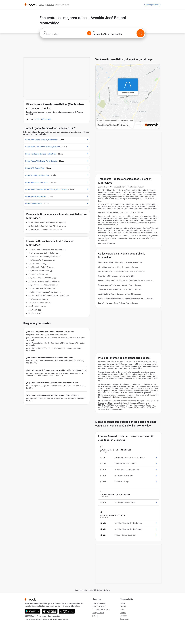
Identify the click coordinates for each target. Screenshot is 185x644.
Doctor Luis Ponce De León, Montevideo (113, 281)
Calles (122, 610)
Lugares (123, 606)
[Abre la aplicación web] (67, 611)
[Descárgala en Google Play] (33, 611)
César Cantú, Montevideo (108, 276)
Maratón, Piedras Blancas (131, 285)
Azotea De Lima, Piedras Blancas (110, 294)
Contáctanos (64, 620)
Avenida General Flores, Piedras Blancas (113, 272)
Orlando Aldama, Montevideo (109, 285)
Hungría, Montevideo (130, 267)
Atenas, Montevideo (137, 272)
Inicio (45, 32)
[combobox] (64, 34)
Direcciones (124, 619)
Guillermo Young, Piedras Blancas (111, 298)
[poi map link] (128, 96)
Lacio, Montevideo (105, 303)
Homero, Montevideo (127, 276)
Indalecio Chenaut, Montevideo (141, 281)
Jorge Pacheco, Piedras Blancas (126, 303)
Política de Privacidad (50, 620)
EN (95, 616)
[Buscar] (141, 33)
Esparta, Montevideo (132, 294)
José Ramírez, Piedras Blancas (110, 289)
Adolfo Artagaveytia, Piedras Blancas (139, 298)
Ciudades (123, 616)
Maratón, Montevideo (134, 263)
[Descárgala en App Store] (50, 611)
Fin (94, 32)
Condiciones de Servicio (33, 620)
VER (65, 222)
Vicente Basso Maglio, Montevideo (111, 263)
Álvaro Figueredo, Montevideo (109, 267)
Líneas (122, 603)
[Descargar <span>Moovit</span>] (152, 5)
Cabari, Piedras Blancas (132, 289)
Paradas (123, 613)
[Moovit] (30, 5)
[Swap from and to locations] (89, 33)
